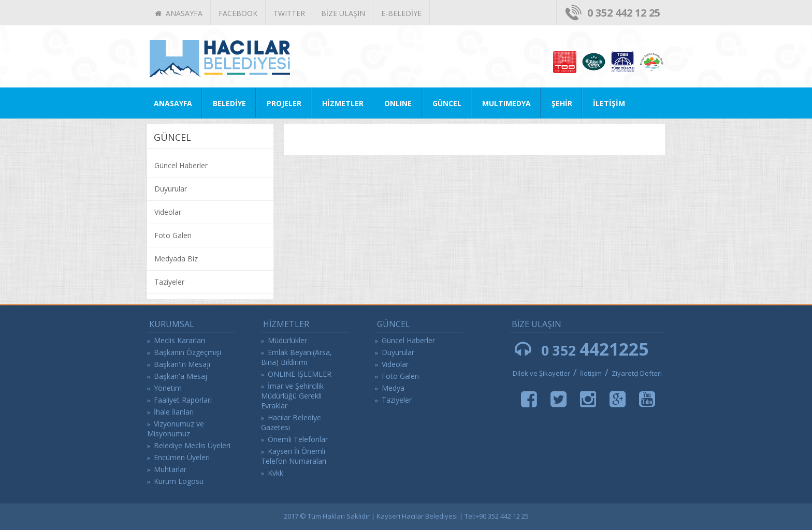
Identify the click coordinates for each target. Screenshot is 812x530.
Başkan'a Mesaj (180, 376)
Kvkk (275, 473)
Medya (393, 388)
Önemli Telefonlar (298, 439)
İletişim (592, 373)
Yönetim (168, 388)
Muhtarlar (170, 469)
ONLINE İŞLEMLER (300, 374)
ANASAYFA (179, 13)
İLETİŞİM (609, 103)
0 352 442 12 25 (624, 13)
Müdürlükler (287, 340)
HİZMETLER (343, 103)
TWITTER (289, 13)
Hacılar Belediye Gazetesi (291, 422)
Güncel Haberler (181, 165)
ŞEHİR (562, 103)
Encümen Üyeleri (182, 457)
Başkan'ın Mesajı (182, 364)
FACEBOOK (238, 13)
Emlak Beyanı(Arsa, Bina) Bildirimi (296, 357)
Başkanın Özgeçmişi (187, 352)
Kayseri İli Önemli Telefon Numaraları (294, 456)
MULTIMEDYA (506, 103)
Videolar (168, 212)
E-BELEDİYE (401, 13)
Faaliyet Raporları (183, 400)
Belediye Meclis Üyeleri (192, 445)
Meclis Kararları (179, 340)
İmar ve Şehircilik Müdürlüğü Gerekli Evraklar (292, 396)
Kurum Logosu (179, 481)
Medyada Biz (176, 259)
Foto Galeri (173, 235)
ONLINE (398, 103)
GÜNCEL (447, 103)
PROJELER (284, 103)
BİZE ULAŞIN (343, 13)
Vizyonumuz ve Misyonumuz (176, 429)
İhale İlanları (174, 412)
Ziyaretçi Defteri (637, 373)
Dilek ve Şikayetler (541, 373)
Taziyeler (169, 282)
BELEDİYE (229, 103)
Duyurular (171, 189)
